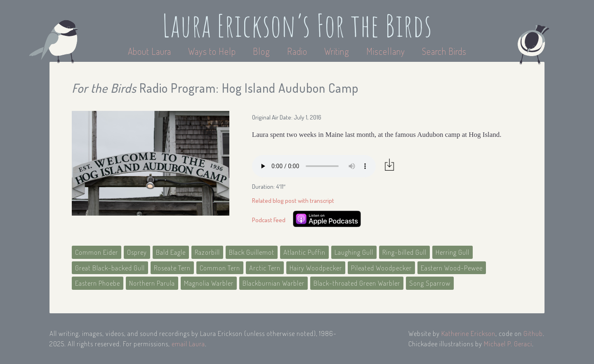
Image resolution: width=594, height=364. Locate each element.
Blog (262, 51)
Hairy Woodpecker (316, 268)
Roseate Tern (172, 268)
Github (533, 333)
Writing (337, 51)
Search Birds (444, 51)
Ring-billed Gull (404, 252)
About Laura (151, 51)
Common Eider (97, 252)
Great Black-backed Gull (110, 268)
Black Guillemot (252, 252)
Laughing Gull (354, 252)
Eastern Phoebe (98, 283)
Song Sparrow (430, 283)
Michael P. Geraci (508, 344)
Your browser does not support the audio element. (314, 166)
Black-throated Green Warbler (357, 283)
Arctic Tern (265, 268)
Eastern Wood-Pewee (452, 268)
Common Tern (220, 268)
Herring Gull (453, 252)
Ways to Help (213, 51)
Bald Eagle (171, 252)
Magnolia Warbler (209, 283)
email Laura (188, 344)
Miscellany (386, 51)
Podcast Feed (269, 220)
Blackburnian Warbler (273, 283)
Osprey (137, 252)
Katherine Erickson (468, 333)
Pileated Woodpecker (381, 268)
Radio (298, 51)
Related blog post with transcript (293, 201)
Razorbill (207, 252)
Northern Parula (152, 283)
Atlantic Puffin (304, 252)
